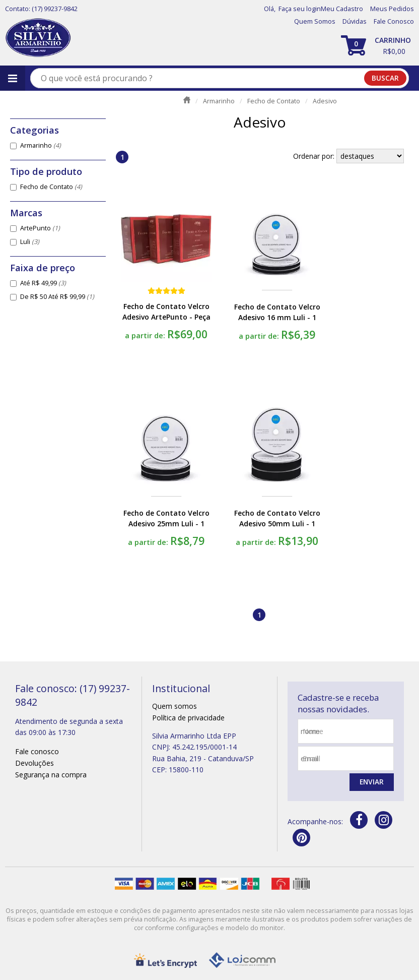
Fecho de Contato (51, 187)
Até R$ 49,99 (43, 283)
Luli (30, 242)
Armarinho (41, 145)
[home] (38, 38)
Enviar (371, 782)
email (311, 758)
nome (313, 731)
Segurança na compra (51, 775)
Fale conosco (37, 751)
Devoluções (34, 763)
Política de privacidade (188, 718)
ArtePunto (40, 228)
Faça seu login (300, 9)
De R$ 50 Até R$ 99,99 (57, 297)
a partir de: (146, 335)
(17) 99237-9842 (55, 9)
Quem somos (174, 706)
